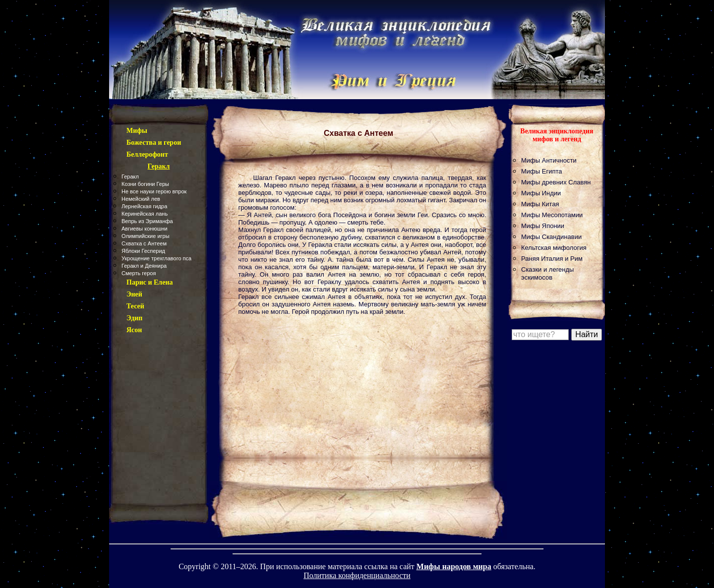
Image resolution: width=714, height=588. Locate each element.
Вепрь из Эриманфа (147, 221)
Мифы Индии (541, 193)
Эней (134, 294)
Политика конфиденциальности (357, 575)
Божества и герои (154, 143)
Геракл (130, 176)
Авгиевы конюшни (145, 229)
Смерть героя (139, 273)
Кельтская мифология (554, 248)
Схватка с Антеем (144, 243)
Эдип (134, 318)
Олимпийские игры (146, 236)
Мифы (137, 131)
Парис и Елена (150, 282)
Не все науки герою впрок (154, 191)
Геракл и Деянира (144, 266)
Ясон (134, 330)
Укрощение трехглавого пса (156, 258)
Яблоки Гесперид (143, 251)
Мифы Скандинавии (551, 237)
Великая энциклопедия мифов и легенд (557, 135)
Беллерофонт (147, 154)
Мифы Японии (543, 226)
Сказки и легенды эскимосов (547, 273)
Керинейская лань (145, 214)
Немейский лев (141, 199)
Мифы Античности (549, 160)
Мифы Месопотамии (552, 215)
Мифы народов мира (454, 566)
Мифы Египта (542, 171)
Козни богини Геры (145, 184)
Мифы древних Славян (556, 182)
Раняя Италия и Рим (552, 259)
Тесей (135, 306)
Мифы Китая (540, 204)
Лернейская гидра (144, 206)
